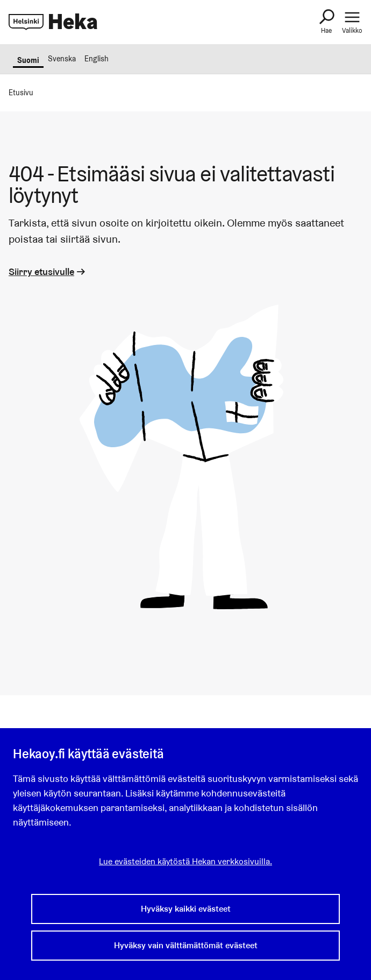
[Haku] (326, 22)
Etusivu (21, 93)
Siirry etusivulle (48, 272)
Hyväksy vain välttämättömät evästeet (186, 945)
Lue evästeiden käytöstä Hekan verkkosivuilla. (185, 861)
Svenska (62, 59)
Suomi (28, 60)
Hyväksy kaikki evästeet (186, 909)
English (97, 59)
